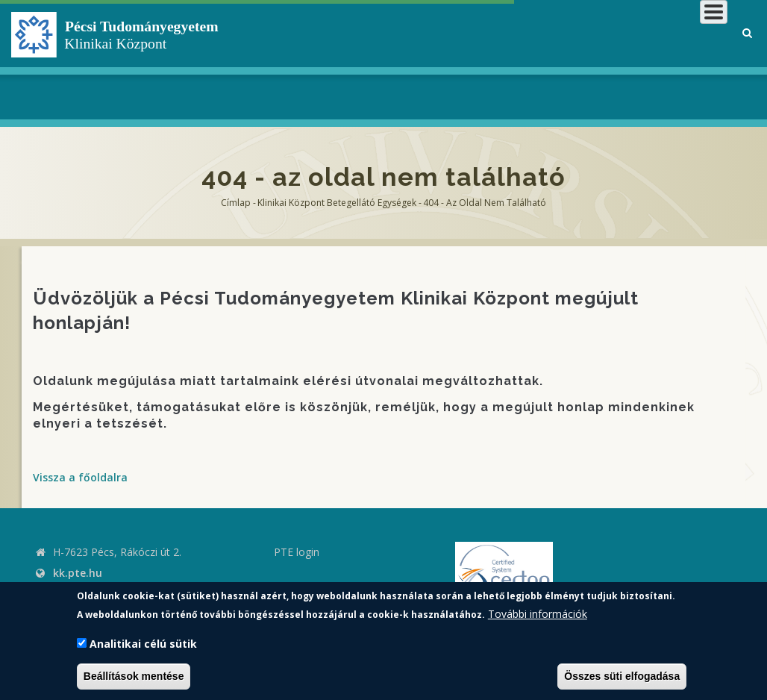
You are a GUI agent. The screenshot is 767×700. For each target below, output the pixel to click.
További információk (538, 614)
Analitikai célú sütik (143, 644)
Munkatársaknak (667, 59)
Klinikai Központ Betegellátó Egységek (337, 203)
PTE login (297, 552)
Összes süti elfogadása (622, 676)
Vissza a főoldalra (80, 477)
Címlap (236, 203)
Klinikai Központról (342, 59)
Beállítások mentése (134, 676)
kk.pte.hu (78, 573)
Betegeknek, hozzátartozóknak (488, 59)
